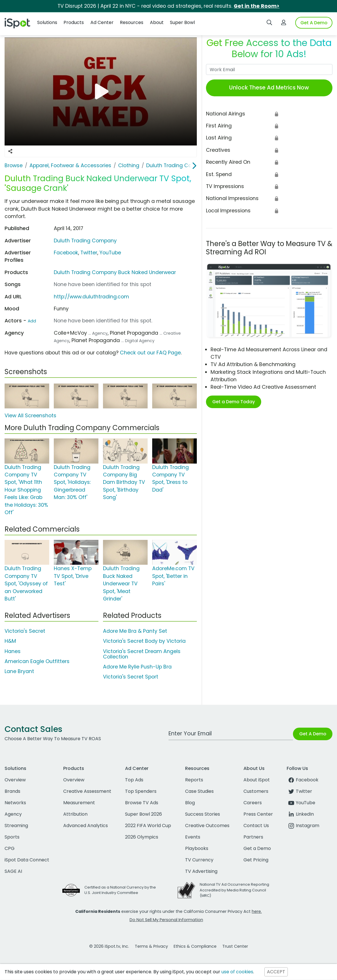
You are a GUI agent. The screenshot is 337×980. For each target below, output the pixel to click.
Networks (15, 803)
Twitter (89, 253)
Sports (12, 837)
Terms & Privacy (151, 946)
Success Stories (203, 814)
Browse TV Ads (142, 803)
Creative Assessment (87, 791)
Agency (13, 814)
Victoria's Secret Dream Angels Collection (142, 654)
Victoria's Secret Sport (131, 677)
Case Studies (199, 791)
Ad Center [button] (102, 22)
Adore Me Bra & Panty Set (135, 631)
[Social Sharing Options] (10, 151)
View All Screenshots (30, 416)
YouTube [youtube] (301, 803)
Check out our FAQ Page (150, 353)
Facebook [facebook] (303, 780)
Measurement (79, 803)
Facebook (66, 253)
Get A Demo (314, 23)
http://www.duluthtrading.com (91, 297)
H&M (10, 641)
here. (257, 911)
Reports (194, 780)
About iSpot (257, 780)
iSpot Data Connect (27, 860)
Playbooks (197, 848)
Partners (253, 837)
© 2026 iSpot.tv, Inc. (109, 946)
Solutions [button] (47, 22)
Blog (190, 803)
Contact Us (256, 826)
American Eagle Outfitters (37, 661)
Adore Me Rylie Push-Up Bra (137, 667)
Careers (253, 803)
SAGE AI (13, 871)
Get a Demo (257, 848)
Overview (15, 780)
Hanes (13, 651)
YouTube (110, 253)
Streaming (16, 826)
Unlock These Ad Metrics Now (269, 88)
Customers (256, 791)
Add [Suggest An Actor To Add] (32, 321)
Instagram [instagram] (303, 826)
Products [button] (74, 22)
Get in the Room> (257, 6)
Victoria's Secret (25, 631)
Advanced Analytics (86, 826)
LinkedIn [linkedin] (300, 814)
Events (193, 837)
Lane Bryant (19, 671)
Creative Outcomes (207, 826)
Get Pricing (256, 860)
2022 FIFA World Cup (148, 826)
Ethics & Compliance (195, 946)
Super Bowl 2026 (143, 814)
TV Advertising (201, 871)
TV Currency (199, 860)
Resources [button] (132, 22)
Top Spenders (141, 791)
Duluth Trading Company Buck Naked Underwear (115, 272)
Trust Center (235, 946)
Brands (12, 791)
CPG (10, 848)
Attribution (75, 814)
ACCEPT (276, 972)
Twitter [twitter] (299, 791)
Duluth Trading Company (85, 241)
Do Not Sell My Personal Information (166, 920)
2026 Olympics (142, 837)
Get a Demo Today (234, 402)
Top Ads (134, 780)
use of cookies (237, 972)
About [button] (157, 22)
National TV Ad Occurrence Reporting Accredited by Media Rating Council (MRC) (234, 890)
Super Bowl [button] (182, 22)
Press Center (258, 814)
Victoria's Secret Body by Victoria (144, 641)
